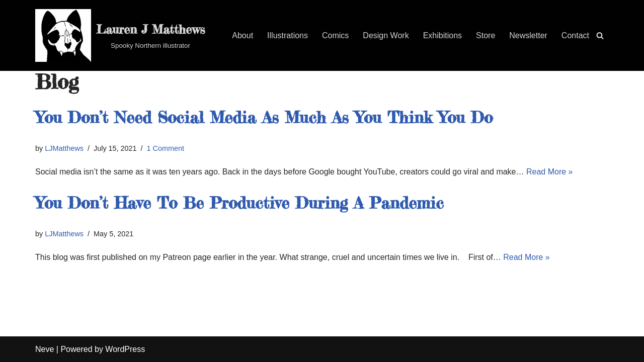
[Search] (600, 35)
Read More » (550, 172)
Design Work (386, 35)
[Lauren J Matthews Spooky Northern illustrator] (120, 35)
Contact (575, 35)
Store (486, 35)
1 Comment (166, 148)
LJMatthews (64, 148)
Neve (45, 349)
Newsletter (528, 35)
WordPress (125, 349)
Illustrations (288, 35)
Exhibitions (442, 35)
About (243, 35)
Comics (335, 35)
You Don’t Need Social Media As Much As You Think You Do (264, 117)
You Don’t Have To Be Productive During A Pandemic (239, 203)
